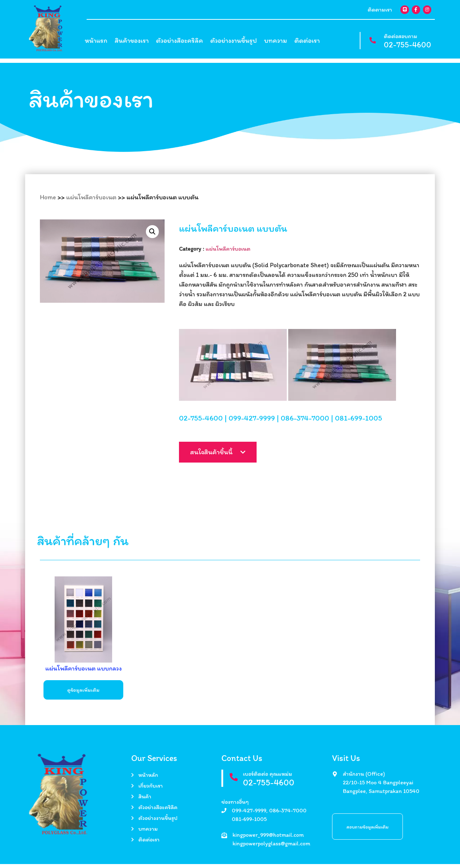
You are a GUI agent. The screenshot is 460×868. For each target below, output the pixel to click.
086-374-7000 (305, 423)
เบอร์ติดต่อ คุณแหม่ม (271, 778)
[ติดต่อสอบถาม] (371, 44)
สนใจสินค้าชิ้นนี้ (229, 459)
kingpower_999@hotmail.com (268, 839)
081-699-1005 (358, 423)
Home (48, 197)
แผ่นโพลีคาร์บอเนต (91, 197)
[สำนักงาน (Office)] (335, 778)
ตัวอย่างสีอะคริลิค (180, 43)
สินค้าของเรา (132, 43)
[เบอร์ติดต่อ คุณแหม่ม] (235, 783)
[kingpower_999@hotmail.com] (224, 839)
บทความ (276, 43)
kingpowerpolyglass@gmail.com (271, 847)
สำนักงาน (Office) (364, 778)
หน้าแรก (96, 43)
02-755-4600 (408, 48)
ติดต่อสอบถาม (401, 39)
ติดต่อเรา (307, 43)
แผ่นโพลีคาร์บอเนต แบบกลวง (84, 672)
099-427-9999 (252, 423)
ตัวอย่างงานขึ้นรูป (234, 43)
